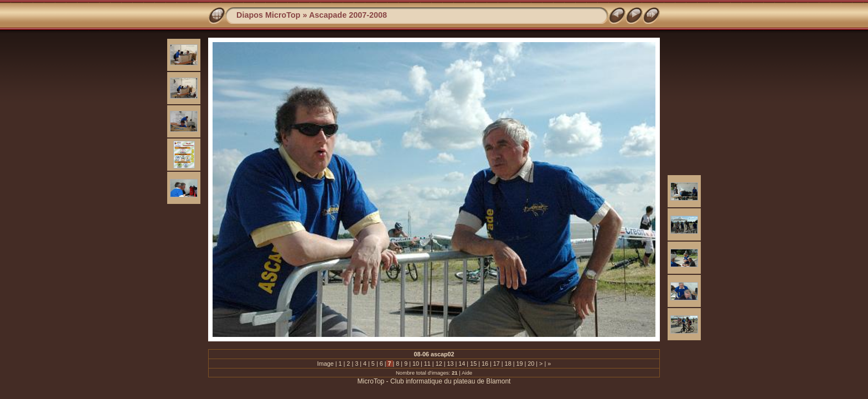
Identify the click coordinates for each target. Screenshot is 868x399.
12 (439, 364)
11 (427, 364)
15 (473, 364)
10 (416, 364)
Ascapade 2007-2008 (348, 15)
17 (497, 364)
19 (519, 364)
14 (462, 364)
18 (508, 364)
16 (485, 364)
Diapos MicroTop (268, 15)
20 (531, 364)
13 (450, 364)
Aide (467, 373)
